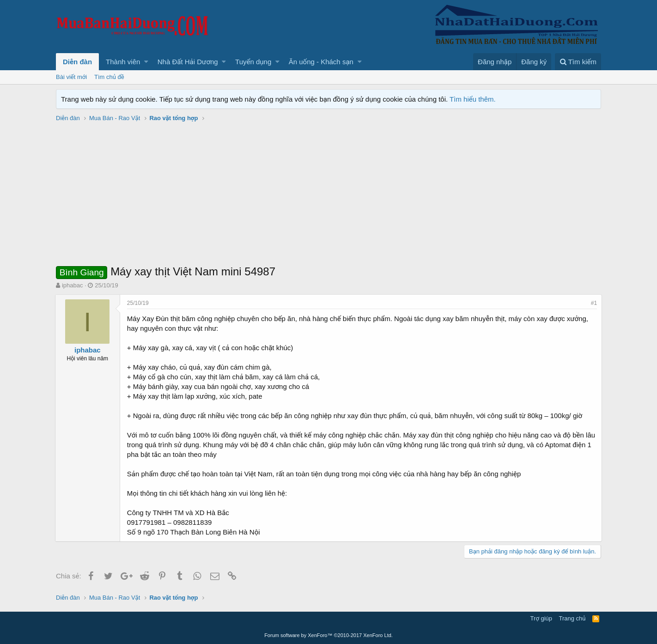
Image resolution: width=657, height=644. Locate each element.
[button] (146, 62)
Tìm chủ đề (109, 77)
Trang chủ (572, 618)
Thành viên (123, 62)
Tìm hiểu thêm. (473, 99)
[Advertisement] (328, 194)
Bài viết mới (71, 77)
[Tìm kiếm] (578, 62)
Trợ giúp (541, 618)
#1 (593, 303)
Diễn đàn (77, 62)
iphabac (73, 285)
